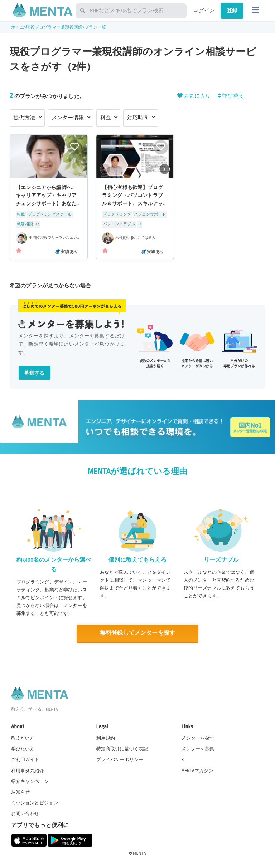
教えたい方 (23, 738)
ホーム (18, 27)
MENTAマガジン (197, 771)
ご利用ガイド (25, 760)
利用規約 (106, 738)
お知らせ (21, 792)
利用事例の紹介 (28, 771)
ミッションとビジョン (35, 803)
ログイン (204, 10)
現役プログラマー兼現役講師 (54, 27)
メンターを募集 (198, 749)
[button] (165, 169)
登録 (232, 10)
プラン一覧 (95, 27)
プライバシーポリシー (120, 760)
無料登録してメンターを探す (137, 633)
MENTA (139, 853)
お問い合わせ (25, 814)
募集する (35, 373)
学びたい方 (23, 749)
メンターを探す (198, 738)
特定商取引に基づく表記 (122, 749)
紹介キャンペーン (30, 781)
